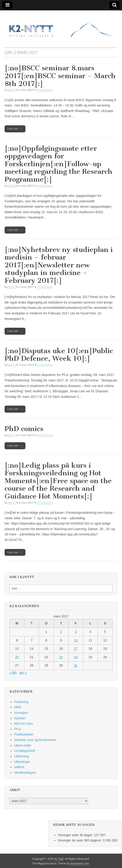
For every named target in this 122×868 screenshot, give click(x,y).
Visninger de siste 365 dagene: (80, 840)
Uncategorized (24, 751)
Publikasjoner (24, 734)
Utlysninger (22, 762)
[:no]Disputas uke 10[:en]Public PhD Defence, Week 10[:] (59, 355)
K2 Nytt (59, 859)
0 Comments (45, 90)
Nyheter (20, 718)
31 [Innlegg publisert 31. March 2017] (76, 665)
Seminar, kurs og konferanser (35, 740)
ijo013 (12, 90)
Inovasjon (21, 713)
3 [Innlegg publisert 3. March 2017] (76, 632)
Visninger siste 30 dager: (76, 835)
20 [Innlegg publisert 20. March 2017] (17, 657)
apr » (23, 673)
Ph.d (17, 729)
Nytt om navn (24, 723)
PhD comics (24, 429)
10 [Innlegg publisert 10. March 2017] (76, 640)
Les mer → (15, 129)
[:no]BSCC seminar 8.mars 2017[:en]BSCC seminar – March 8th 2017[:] (60, 76)
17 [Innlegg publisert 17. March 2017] (76, 649)
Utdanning (21, 756)
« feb (13, 673)
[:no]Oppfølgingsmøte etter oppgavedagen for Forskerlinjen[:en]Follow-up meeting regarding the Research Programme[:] (58, 164)
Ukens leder (23, 745)
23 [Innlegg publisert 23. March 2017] (61, 657)
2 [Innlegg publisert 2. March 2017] (61, 632)
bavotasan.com (80, 864)
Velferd (19, 767)
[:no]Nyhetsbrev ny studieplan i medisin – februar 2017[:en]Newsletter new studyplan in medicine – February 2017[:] (59, 265)
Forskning (21, 702)
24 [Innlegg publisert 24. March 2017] (76, 657)
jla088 (12, 186)
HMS (18, 707)
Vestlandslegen (25, 773)
